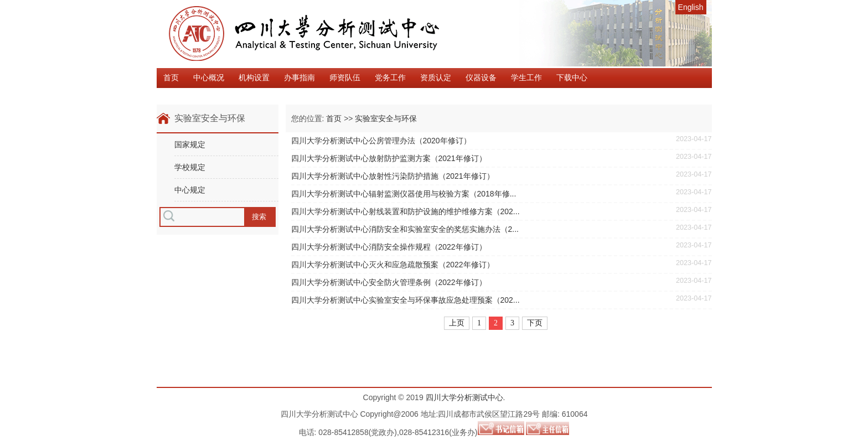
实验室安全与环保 (386, 118)
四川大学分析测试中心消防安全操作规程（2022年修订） (389, 247)
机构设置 (254, 77)
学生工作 (526, 77)
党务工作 (390, 77)
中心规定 (190, 190)
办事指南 (299, 77)
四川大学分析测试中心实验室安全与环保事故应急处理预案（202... (405, 300)
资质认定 (436, 77)
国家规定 (190, 144)
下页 (535, 323)
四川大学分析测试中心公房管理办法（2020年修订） (381, 141)
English (691, 7)
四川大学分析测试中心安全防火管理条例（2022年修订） (389, 282)
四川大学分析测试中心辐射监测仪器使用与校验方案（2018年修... (404, 194)
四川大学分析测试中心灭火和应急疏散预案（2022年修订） (393, 265)
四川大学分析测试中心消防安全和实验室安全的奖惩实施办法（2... (405, 229)
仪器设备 (481, 77)
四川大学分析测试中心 (464, 397)
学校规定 (190, 167)
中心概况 (209, 77)
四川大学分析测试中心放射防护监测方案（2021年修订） (389, 158)
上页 (457, 323)
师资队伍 (345, 77)
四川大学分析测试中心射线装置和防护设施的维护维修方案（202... (405, 211)
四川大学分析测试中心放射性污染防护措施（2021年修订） (393, 176)
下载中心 (572, 77)
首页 (171, 77)
